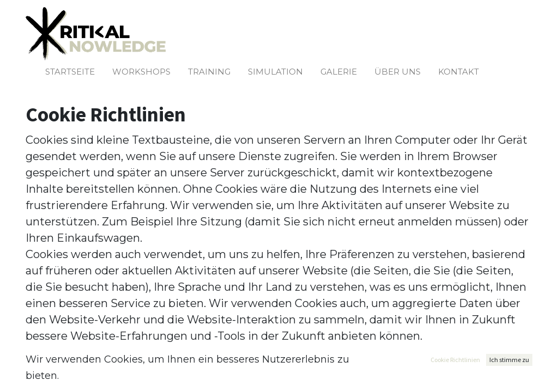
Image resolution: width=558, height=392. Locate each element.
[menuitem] (70, 72)
